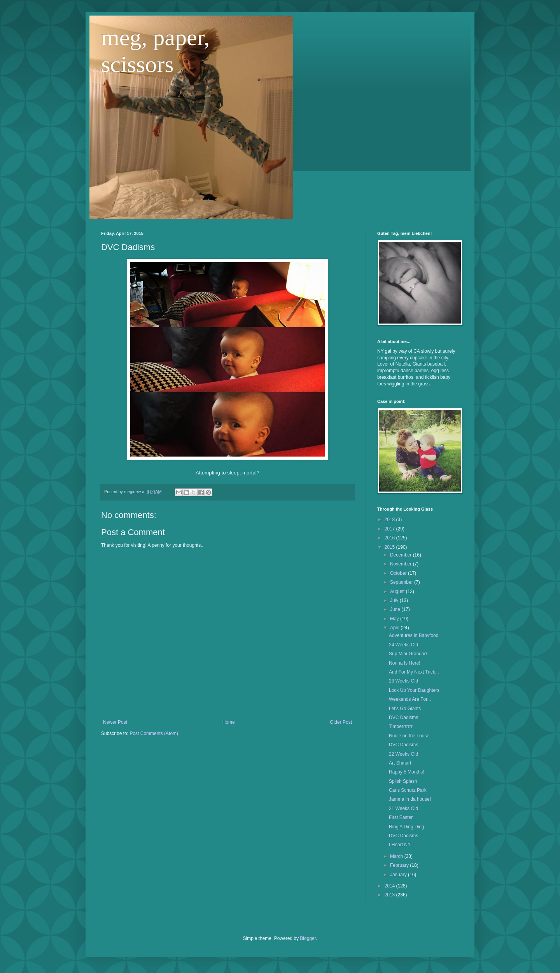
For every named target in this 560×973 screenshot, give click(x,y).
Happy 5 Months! (407, 772)
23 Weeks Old (403, 681)
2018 (390, 520)
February (400, 865)
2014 (390, 886)
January (399, 875)
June (396, 609)
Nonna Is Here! (405, 663)
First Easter (401, 817)
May (395, 619)
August (398, 591)
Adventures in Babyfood (414, 635)
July (395, 600)
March (397, 856)
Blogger (308, 938)
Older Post (341, 722)
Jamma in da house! (410, 799)
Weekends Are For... (410, 699)
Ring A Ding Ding (407, 827)
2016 (390, 538)
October (399, 573)
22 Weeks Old (403, 754)
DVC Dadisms (403, 717)
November (402, 564)
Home (229, 722)
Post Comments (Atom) (154, 733)
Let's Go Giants (405, 709)
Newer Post (115, 722)
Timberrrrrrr (401, 726)
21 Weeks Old (403, 808)
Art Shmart (400, 763)
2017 (390, 529)
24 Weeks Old (403, 645)
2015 (390, 547)
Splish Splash (403, 781)
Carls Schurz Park (408, 790)
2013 (390, 895)
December (402, 555)
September (402, 582)
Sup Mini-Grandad (408, 654)
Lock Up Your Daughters (414, 690)
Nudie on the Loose (409, 736)
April (395, 628)
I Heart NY (400, 845)
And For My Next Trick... (414, 672)
